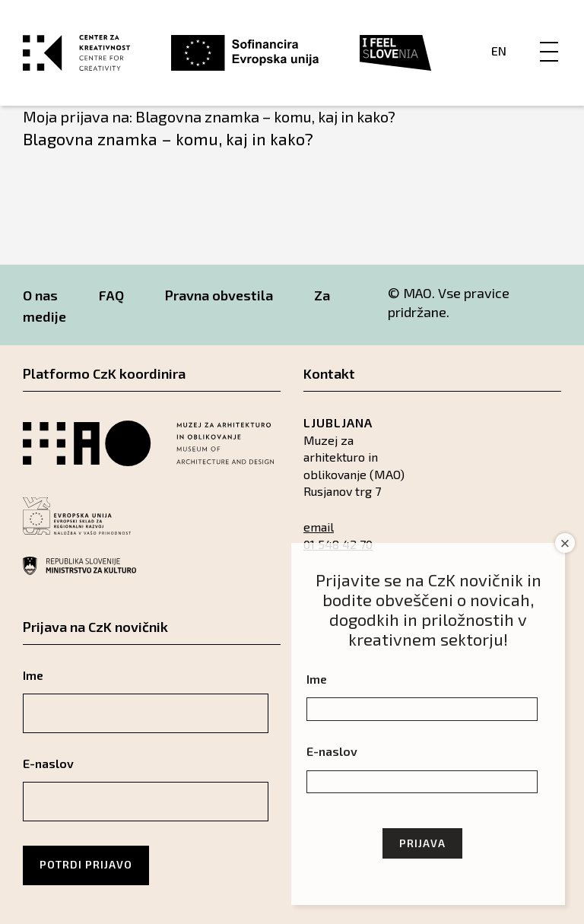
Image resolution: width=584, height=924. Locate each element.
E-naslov (48, 763)
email (319, 527)
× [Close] (565, 543)
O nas (40, 295)
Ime (33, 675)
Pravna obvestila (219, 295)
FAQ (111, 295)
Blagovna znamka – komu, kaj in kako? (168, 138)
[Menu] (549, 36)
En (499, 51)
